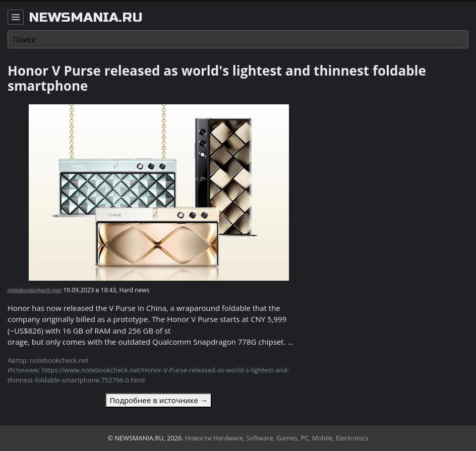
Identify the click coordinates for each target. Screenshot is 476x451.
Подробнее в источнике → (158, 400)
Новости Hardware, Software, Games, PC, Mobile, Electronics (277, 438)
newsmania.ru (86, 18)
